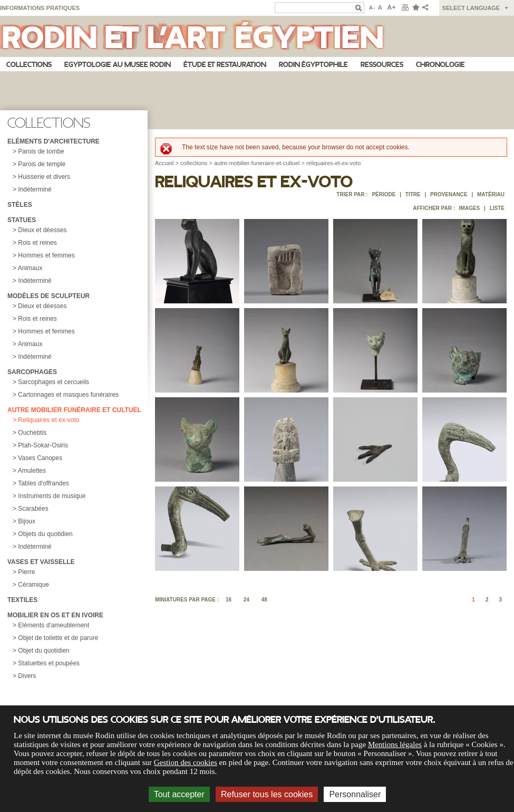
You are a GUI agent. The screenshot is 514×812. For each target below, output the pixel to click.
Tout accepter (179, 794)
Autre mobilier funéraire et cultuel (74, 410)
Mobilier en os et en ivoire (55, 615)
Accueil (164, 163)
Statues (22, 220)
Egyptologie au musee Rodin (118, 65)
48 (264, 600)
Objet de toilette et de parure (58, 638)
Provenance (449, 194)
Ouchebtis (32, 433)
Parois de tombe (41, 151)
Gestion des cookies (186, 762)
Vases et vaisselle (41, 562)
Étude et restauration (225, 65)
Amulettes (32, 471)
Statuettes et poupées (49, 663)
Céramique (33, 585)
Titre (413, 194)
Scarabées (33, 509)
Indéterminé (35, 189)
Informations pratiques (40, 8)
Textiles (22, 600)
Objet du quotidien (43, 651)
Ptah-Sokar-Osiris (43, 445)
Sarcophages (32, 372)
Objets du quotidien (45, 534)
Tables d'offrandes (43, 483)
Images (469, 208)
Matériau (491, 194)
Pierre (26, 572)
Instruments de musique (52, 496)
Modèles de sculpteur (49, 296)
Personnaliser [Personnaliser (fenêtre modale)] (355, 794)
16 (229, 600)
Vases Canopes (40, 458)
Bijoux (27, 521)
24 (246, 600)
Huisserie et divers (44, 177)
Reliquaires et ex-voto (49, 420)
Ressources (382, 65)
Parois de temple (42, 164)
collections (194, 163)
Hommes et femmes (46, 255)
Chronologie (440, 65)
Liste (497, 208)
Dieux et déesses (42, 230)
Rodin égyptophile (313, 65)
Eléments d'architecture (54, 141)
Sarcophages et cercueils (54, 382)
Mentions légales (395, 744)
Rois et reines (37, 243)
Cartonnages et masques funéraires (68, 395)
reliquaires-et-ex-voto (333, 163)
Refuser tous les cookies (267, 794)
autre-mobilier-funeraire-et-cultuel (257, 163)
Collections (29, 65)
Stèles (20, 205)
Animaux (30, 268)
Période (384, 194)
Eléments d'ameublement (54, 625)
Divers (27, 676)
